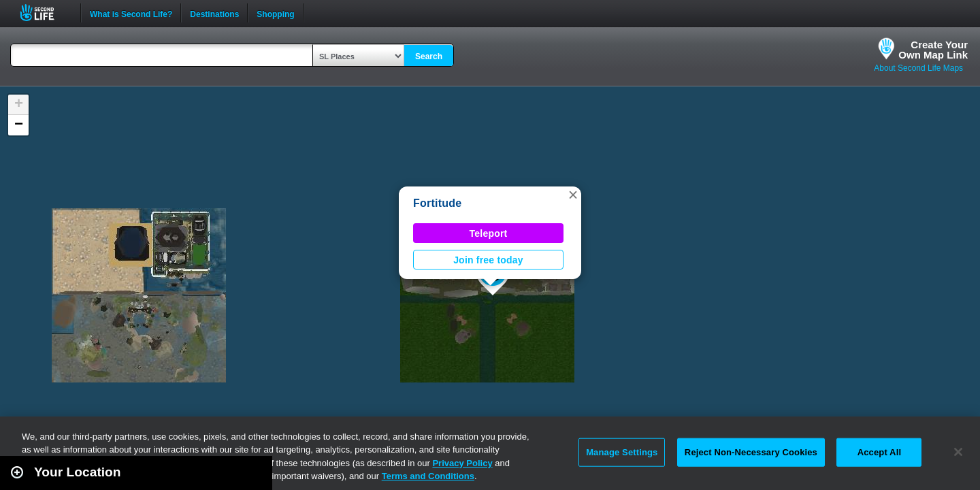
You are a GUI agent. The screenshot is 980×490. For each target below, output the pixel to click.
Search (429, 56)
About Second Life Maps (918, 68)
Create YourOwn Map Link (933, 50)
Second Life (45, 13)
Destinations (214, 13)
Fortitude (437, 203)
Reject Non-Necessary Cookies (751, 452)
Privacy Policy (462, 463)
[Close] (958, 452)
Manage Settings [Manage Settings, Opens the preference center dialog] (622, 452)
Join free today (488, 260)
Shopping (275, 13)
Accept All (879, 452)
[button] (573, 195)
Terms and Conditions (428, 476)
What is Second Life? (131, 13)
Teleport (489, 233)
